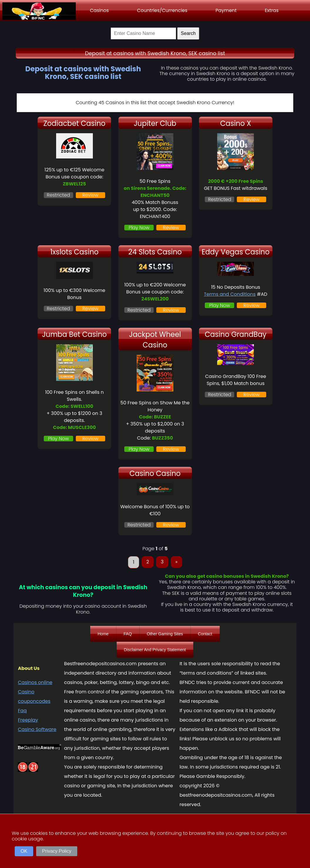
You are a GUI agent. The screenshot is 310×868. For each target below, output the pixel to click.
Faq (22, 711)
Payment (226, 10)
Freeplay (28, 720)
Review (90, 195)
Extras (272, 10)
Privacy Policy (57, 851)
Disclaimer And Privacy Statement (155, 650)
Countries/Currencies (162, 10)
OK (24, 851)
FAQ (128, 634)
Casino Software (37, 729)
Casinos (99, 10)
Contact (205, 634)
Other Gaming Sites (165, 634)
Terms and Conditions (230, 294)
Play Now (139, 228)
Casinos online (35, 682)
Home (103, 634)
